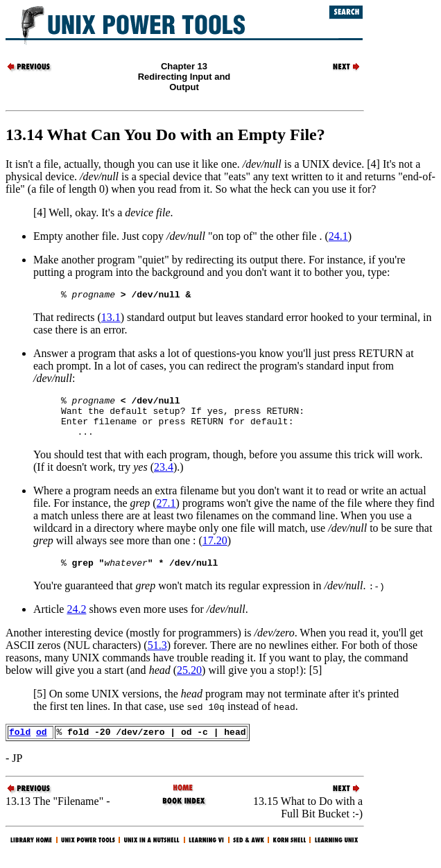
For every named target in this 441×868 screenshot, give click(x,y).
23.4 (164, 477)
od (42, 746)
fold (20, 746)
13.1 (111, 319)
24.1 (338, 236)
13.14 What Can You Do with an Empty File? (165, 134)
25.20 (189, 683)
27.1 (166, 513)
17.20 (215, 551)
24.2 (76, 622)
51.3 (157, 658)
